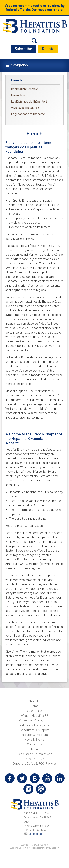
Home (34, 706)
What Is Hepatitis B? (34, 716)
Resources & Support (34, 730)
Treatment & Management (34, 725)
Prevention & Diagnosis (34, 720)
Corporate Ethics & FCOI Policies (34, 764)
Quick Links (35, 711)
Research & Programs (35, 735)
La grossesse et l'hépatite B (29, 114)
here (59, 10)
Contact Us (35, 744)
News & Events (35, 740)
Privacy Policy (35, 759)
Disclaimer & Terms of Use (35, 754)
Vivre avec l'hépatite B (25, 108)
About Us (34, 701)
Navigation (19, 65)
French (16, 80)
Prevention (18, 95)
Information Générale (24, 89)
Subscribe (23, 49)
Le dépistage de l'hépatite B (29, 102)
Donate (48, 49)
